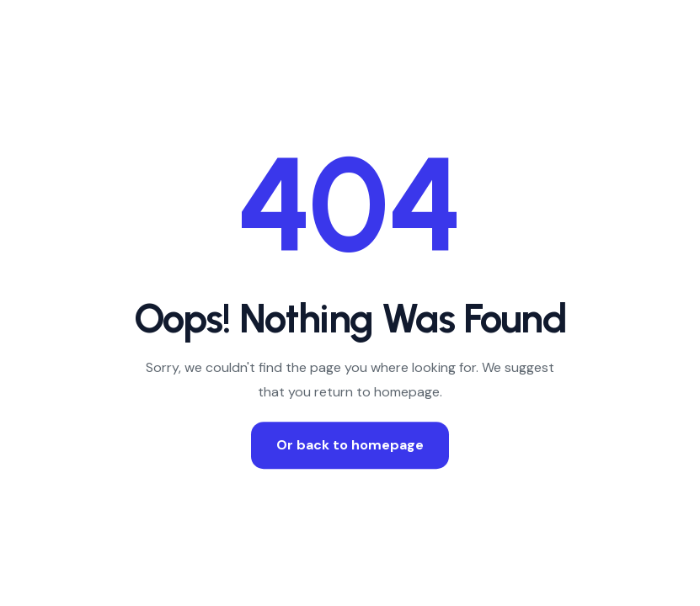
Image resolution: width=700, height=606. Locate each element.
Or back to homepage (350, 445)
